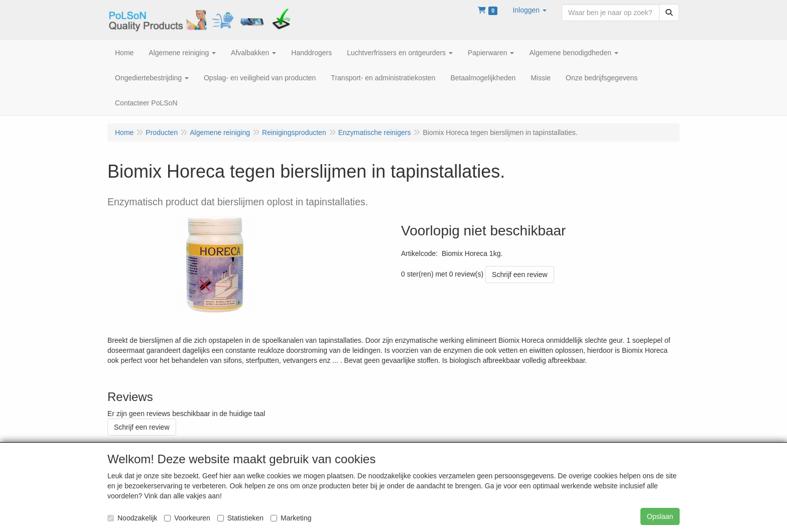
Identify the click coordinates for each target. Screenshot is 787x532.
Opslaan (660, 516)
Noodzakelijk (132, 518)
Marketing (291, 518)
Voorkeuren (187, 518)
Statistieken (240, 518)
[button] (530, 10)
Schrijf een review (520, 275)
